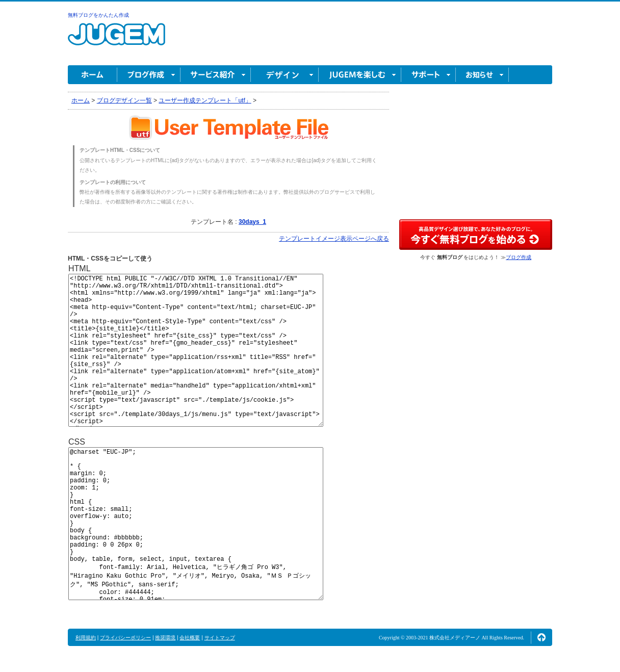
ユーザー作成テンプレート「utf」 (205, 100)
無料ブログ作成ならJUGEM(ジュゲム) (117, 40)
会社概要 (190, 638)
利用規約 (86, 638)
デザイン (285, 75)
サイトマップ (220, 638)
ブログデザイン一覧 (124, 100)
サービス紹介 (216, 75)
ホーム (93, 75)
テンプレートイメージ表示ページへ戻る (334, 239)
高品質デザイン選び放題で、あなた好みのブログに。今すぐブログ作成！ (476, 235)
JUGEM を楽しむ (360, 75)
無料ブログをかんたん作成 (98, 15)
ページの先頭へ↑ (541, 637)
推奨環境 (165, 638)
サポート (429, 75)
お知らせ (482, 75)
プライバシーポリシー (125, 638)
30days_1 (252, 222)
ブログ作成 (149, 75)
